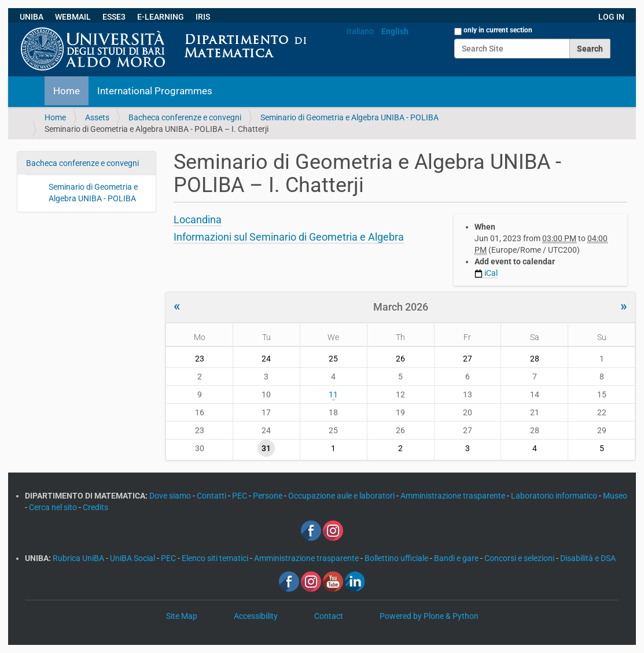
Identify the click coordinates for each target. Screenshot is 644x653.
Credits (95, 507)
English (395, 31)
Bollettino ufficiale (397, 558)
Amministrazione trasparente (454, 496)
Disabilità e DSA (588, 558)
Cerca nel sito (54, 507)
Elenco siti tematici (216, 558)
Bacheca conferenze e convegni (185, 117)
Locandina (198, 219)
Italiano (360, 31)
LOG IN (611, 17)
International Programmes (155, 91)
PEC (240, 496)
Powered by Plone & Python (429, 616)
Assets (97, 117)
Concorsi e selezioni (520, 558)
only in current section (498, 30)
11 (333, 394)
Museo (615, 496)
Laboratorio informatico (555, 496)
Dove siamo (171, 496)
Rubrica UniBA (79, 558)
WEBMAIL (73, 17)
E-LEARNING (161, 17)
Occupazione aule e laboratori (342, 496)
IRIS (203, 17)
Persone (268, 496)
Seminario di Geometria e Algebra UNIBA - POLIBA (349, 117)
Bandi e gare (457, 558)
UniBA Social (133, 558)
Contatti (212, 496)
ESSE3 (114, 17)
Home (67, 91)
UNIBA (32, 17)
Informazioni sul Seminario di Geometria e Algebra (289, 237)
